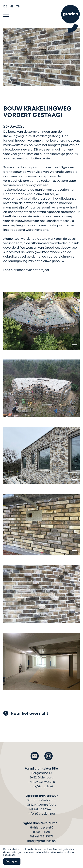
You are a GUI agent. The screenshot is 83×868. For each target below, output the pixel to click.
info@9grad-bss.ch (41, 841)
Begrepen (12, 861)
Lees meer (9, 855)
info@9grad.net (42, 787)
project (44, 270)
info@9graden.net (41, 814)
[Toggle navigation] (6, 15)
